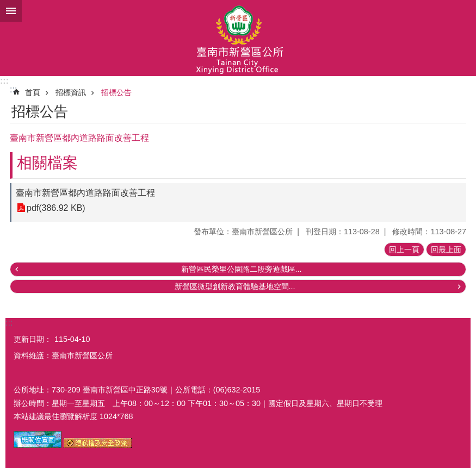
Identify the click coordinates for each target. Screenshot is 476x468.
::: (4, 81)
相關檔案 (47, 163)
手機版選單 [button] (11, 11)
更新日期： (33, 339)
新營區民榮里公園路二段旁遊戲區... (242, 269)
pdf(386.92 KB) (56, 208)
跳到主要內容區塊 (6, 6)
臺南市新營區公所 (238, 38)
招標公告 (116, 92)
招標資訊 (71, 92)
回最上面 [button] (446, 249)
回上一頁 (404, 249)
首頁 (33, 92)
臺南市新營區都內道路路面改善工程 (85, 193)
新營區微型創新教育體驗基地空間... (235, 286)
